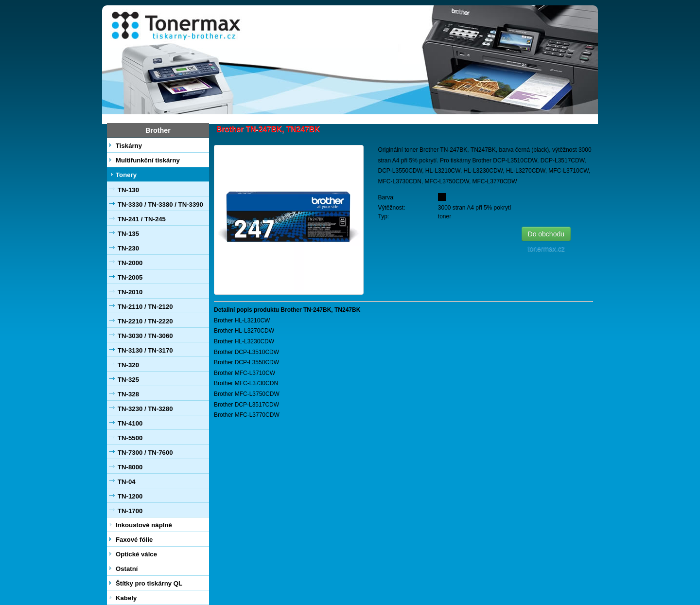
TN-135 (128, 234)
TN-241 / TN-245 (142, 219)
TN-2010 (130, 292)
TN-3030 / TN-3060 (145, 336)
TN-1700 (130, 511)
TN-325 (128, 380)
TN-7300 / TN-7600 (145, 453)
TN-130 (128, 190)
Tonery (126, 175)
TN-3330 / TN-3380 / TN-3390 (160, 205)
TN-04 (127, 482)
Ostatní (127, 569)
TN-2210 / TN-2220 (145, 321)
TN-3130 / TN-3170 (145, 350)
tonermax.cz (548, 249)
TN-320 (128, 365)
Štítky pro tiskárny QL (149, 583)
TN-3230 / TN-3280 (145, 409)
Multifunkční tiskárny (148, 160)
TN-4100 (130, 423)
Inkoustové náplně (144, 525)
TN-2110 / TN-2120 (145, 307)
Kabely (126, 598)
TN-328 (128, 394)
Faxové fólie (134, 540)
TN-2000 (130, 263)
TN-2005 (130, 277)
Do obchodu (546, 234)
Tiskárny (129, 146)
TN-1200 (130, 496)
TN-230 (128, 248)
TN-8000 (130, 467)
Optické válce (136, 554)
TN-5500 (130, 438)
